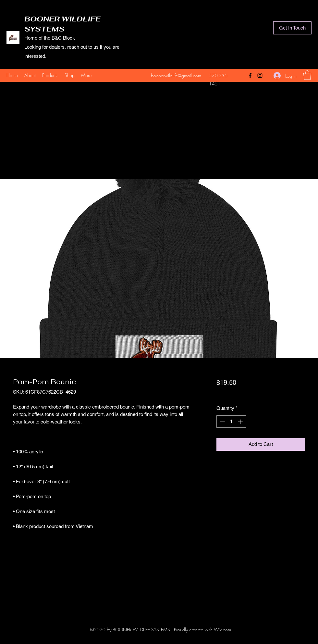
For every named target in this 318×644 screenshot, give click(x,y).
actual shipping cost (237, 394)
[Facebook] (250, 75)
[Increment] (241, 422)
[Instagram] (260, 75)
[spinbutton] (231, 422)
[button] (307, 75)
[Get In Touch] (292, 28)
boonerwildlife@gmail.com (176, 76)
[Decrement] (222, 422)
